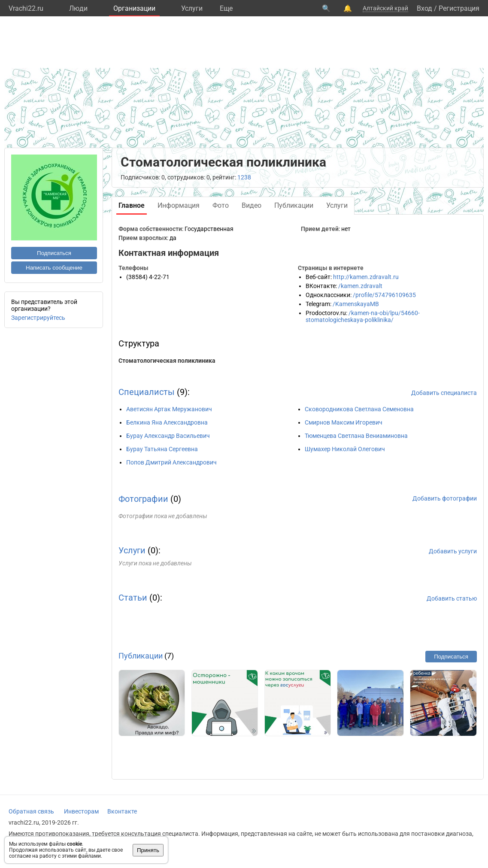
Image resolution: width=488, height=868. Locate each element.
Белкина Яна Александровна (167, 422)
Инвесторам (81, 811)
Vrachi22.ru (26, 8)
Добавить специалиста (444, 393)
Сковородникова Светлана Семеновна (359, 409)
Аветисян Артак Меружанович (169, 409)
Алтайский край (385, 8)
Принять (148, 850)
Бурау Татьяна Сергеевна (162, 449)
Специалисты (147, 392)
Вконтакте (122, 811)
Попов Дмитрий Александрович (171, 462)
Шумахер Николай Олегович (345, 449)
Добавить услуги (453, 551)
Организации (134, 8)
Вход (424, 8)
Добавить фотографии (445, 498)
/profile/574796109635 (384, 295)
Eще (226, 8)
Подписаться (54, 253)
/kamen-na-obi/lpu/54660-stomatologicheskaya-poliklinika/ (363, 316)
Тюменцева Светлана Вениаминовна (356, 436)
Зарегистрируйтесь (38, 318)
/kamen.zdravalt (360, 286)
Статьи (133, 598)
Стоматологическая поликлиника (167, 361)
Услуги (192, 8)
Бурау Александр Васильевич (168, 436)
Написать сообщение (54, 268)
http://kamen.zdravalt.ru (366, 277)
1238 (244, 177)
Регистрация (459, 8)
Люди (78, 8)
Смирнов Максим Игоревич (344, 422)
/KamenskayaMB (356, 304)
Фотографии (143, 499)
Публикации (141, 656)
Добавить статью (452, 598)
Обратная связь (31, 811)
